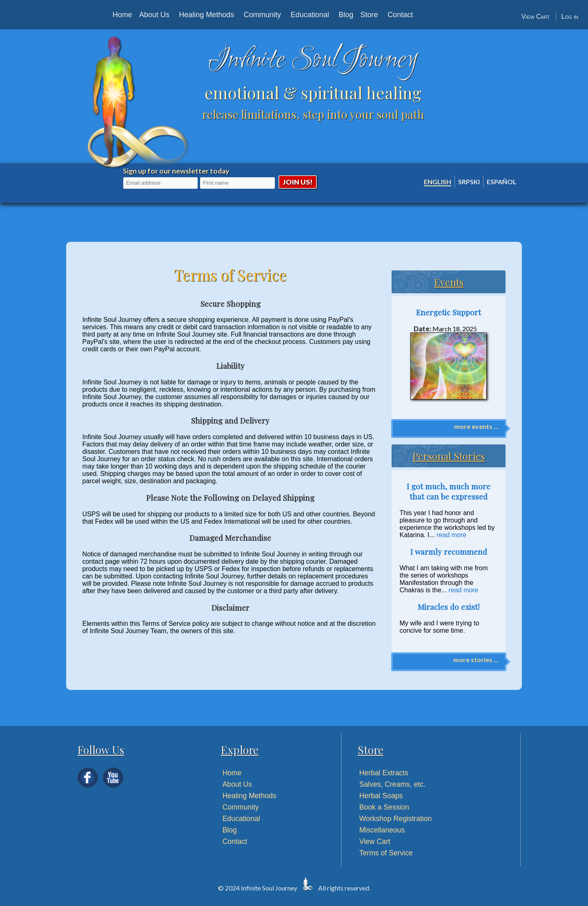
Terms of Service (386, 853)
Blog (346, 15)
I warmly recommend (449, 552)
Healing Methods (206, 15)
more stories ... (476, 659)
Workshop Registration (396, 819)
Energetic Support (449, 312)
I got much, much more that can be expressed (449, 491)
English (438, 182)
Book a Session (384, 807)
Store (369, 15)
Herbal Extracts (384, 773)
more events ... (476, 426)
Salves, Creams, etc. (392, 784)
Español (502, 182)
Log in (570, 17)
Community (262, 15)
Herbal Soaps (381, 796)
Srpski (469, 182)
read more (451, 535)
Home (122, 15)
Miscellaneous (382, 830)
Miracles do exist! (449, 607)
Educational (310, 15)
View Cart (536, 17)
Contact (400, 15)
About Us (154, 15)
